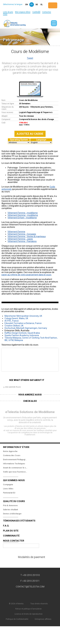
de (37, 5)
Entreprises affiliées (43, 619)
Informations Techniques (14, 464)
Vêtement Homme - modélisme (23, 215)
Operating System (19, 140)
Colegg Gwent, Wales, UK (16, 318)
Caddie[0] (36, 12)
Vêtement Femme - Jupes (20, 239)
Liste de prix (8, 12)
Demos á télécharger (12, 514)
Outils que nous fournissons (15, 472)
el (42, 5)
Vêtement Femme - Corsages (22, 234)
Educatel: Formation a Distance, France (23, 323)
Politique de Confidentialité (17, 619)
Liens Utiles (8, 489)
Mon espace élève (23, 12)
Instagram (48, 595)
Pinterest (39, 595)
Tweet (30, 58)
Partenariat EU (9, 493)
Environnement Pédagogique (15, 460)
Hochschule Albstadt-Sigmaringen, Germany (26, 328)
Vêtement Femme (16, 232)
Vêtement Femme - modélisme (23, 213)
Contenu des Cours (12, 455)
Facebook (12, 595)
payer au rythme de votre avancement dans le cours (26, 275)
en (27, 5)
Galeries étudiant (10, 510)
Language (41, 140)
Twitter (21, 595)
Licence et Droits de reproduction (29, 614)
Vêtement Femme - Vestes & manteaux (27, 236)
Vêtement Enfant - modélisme (22, 218)
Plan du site (11, 531)
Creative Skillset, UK (14, 326)
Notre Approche (10, 451)
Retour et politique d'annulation (28, 609)
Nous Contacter (14, 541)
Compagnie (8, 485)
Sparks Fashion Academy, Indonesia (22, 335)
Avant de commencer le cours (15, 468)
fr (32, 5)
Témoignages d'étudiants (19, 521)
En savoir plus (12, 387)
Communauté (11, 536)
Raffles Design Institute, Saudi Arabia (22, 333)
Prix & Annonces (10, 506)
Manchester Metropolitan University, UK (23, 316)
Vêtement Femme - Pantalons (22, 241)
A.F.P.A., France (12, 321)
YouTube (30, 595)
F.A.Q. (6, 526)
